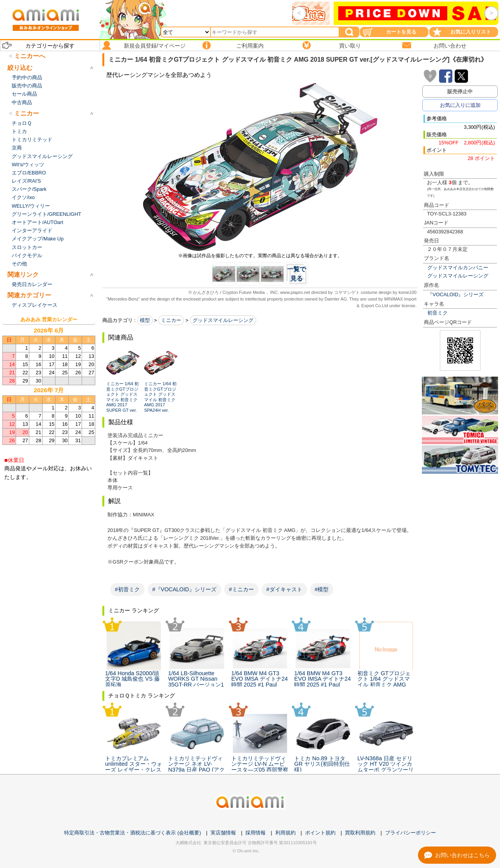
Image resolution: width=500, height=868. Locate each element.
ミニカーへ (30, 56)
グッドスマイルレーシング (458, 276)
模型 (145, 320)
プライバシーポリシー (411, 833)
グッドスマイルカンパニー (458, 268)
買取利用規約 (360, 833)
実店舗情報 (223, 833)
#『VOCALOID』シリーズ (184, 589)
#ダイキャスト (284, 589)
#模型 (322, 589)
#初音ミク (127, 589)
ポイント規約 (320, 833)
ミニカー (171, 320)
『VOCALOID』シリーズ (455, 294)
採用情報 (255, 833)
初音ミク (437, 313)
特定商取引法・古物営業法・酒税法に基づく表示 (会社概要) (132, 833)
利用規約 (286, 833)
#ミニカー (241, 589)
